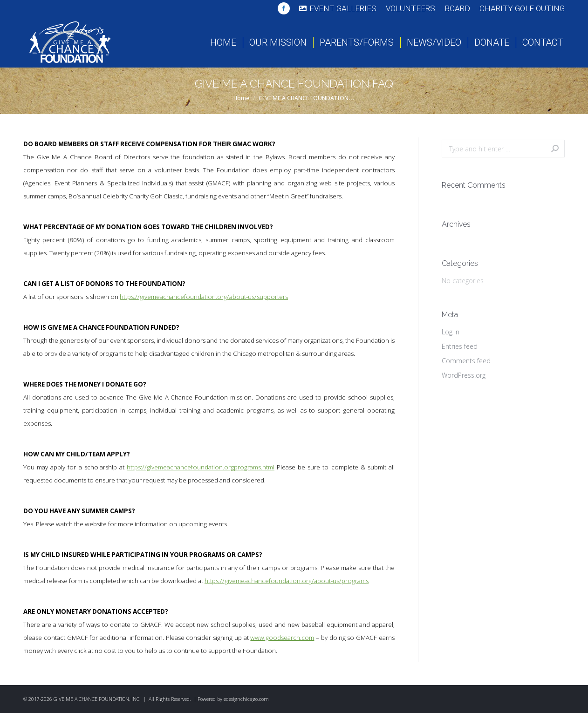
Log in (451, 332)
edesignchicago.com (246, 699)
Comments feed (466, 361)
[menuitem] (338, 9)
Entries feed (460, 346)
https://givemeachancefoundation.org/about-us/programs (287, 581)
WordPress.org (464, 375)
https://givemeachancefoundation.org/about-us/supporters (204, 297)
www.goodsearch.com (282, 638)
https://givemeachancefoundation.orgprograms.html (201, 467)
